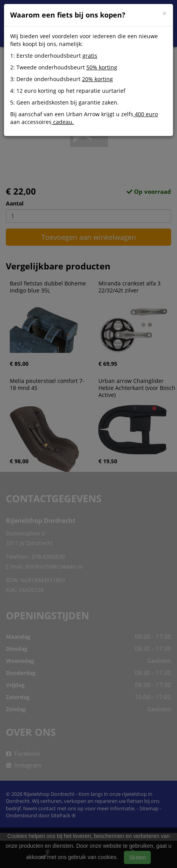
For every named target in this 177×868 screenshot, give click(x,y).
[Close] (164, 13)
